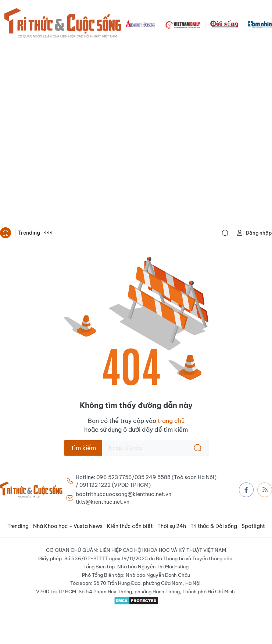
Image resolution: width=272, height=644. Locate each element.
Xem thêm (48, 233)
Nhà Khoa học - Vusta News (68, 526)
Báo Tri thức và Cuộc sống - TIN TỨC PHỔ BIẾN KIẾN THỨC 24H (62, 24)
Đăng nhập (254, 233)
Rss (265, 489)
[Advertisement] (87, 133)
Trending (29, 233)
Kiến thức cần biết (130, 526)
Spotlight (253, 526)
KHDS (140, 24)
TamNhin (260, 24)
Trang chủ (6, 233)
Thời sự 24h (172, 526)
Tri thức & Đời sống (214, 526)
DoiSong (224, 24)
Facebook (246, 490)
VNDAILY (182, 24)
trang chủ (171, 421)
